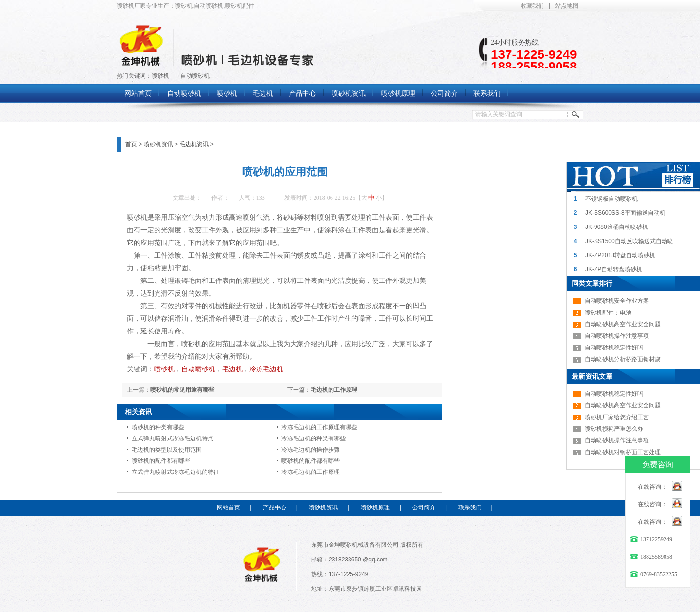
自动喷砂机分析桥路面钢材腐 (623, 359)
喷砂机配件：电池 (608, 313)
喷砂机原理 (375, 507)
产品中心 (275, 507)
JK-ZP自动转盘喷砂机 (614, 269)
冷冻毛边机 (266, 369)
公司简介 (424, 507)
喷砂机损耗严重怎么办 (614, 429)
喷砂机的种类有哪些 (158, 427)
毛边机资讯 (194, 144)
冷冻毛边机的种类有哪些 (314, 438)
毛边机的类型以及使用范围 (167, 450)
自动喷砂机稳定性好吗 (614, 348)
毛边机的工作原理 (334, 390)
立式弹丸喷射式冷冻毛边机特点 (173, 438)
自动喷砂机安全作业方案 (617, 301)
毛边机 (232, 369)
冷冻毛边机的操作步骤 (311, 450)
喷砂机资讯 (158, 144)
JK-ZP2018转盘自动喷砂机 (620, 255)
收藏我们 (532, 6)
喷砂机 (160, 76)
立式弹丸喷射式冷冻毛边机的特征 (175, 472)
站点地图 (567, 6)
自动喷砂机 (195, 76)
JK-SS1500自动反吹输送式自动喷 (629, 241)
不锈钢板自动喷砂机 (612, 199)
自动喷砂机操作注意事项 (617, 336)
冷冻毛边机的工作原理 (311, 472)
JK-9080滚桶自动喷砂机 (617, 227)
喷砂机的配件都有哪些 (161, 461)
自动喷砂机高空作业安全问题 (623, 324)
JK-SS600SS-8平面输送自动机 (625, 213)
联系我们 (470, 507)
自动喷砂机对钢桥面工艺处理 (623, 452)
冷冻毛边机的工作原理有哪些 (319, 427)
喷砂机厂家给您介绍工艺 (617, 417)
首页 (131, 144)
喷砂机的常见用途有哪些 (182, 390)
